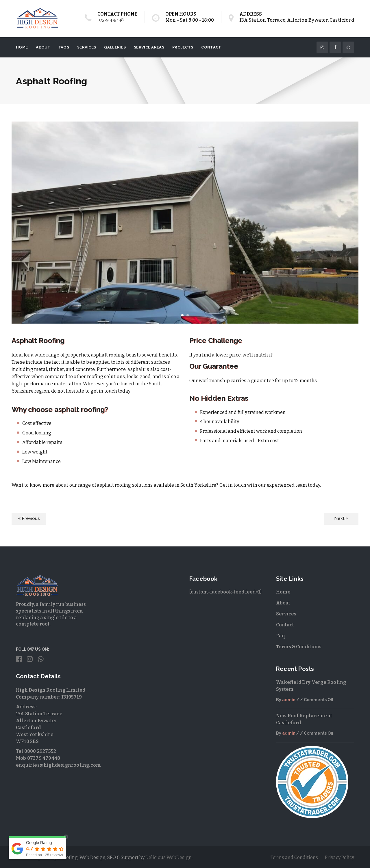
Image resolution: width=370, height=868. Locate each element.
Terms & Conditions (299, 647)
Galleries (115, 47)
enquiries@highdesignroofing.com (58, 765)
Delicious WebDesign (169, 857)
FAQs (64, 47)
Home (22, 47)
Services (87, 47)
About (43, 47)
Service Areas (149, 47)
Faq (281, 636)
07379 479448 (111, 20)
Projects (183, 47)
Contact (211, 47)
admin (289, 700)
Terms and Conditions (294, 857)
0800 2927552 (40, 751)
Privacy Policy (340, 857)
